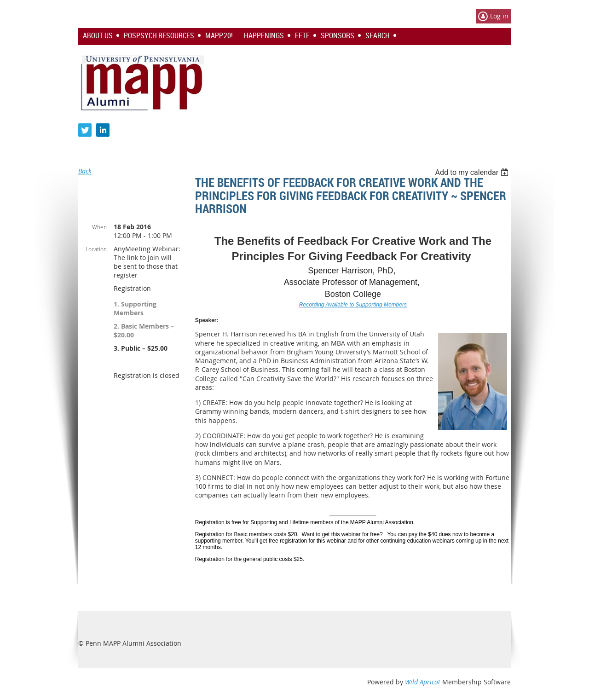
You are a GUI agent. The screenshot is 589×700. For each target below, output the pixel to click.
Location (96, 249)
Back (85, 171)
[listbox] (473, 172)
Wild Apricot (423, 682)
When (99, 227)
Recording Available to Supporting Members (353, 305)
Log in (499, 16)
